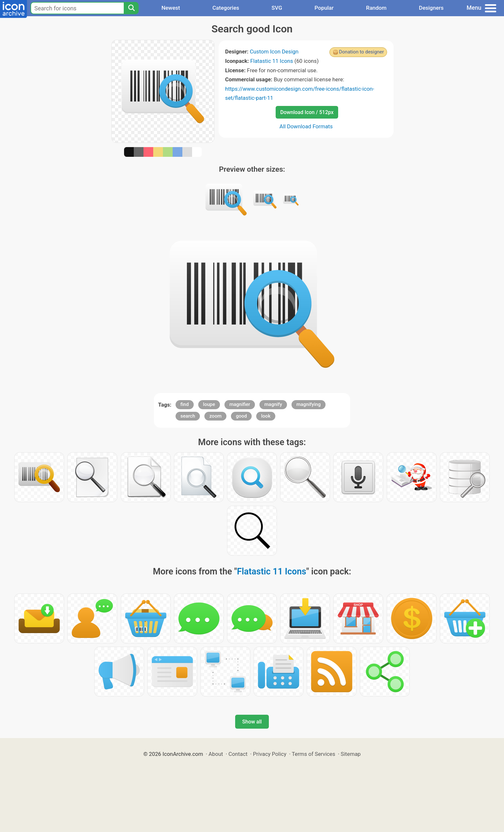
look (266, 416)
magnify (273, 404)
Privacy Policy (270, 754)
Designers (431, 8)
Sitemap (351, 754)
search (188, 416)
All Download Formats (306, 126)
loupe (209, 404)
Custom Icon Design (274, 52)
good (241, 416)
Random (376, 8)
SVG (277, 8)
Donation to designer (361, 52)
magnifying (309, 404)
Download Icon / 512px (307, 112)
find (185, 404)
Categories (226, 8)
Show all (252, 722)
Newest (171, 8)
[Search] (131, 8)
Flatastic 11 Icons (272, 61)
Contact (238, 754)
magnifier (240, 404)
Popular (324, 8)
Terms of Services (314, 754)
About (216, 754)
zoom (215, 416)
